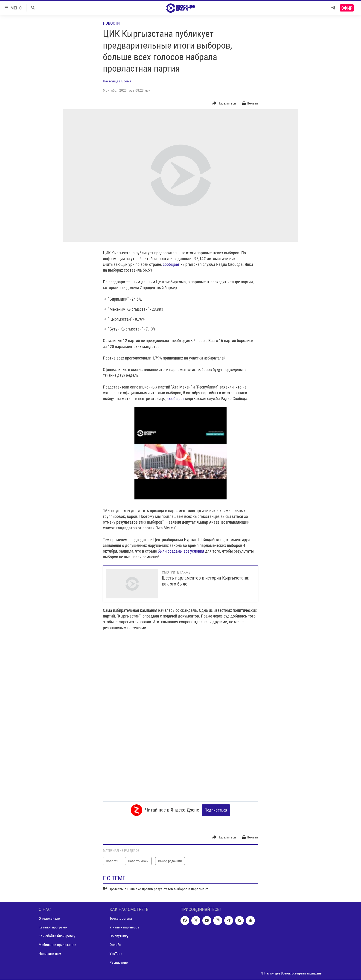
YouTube (116, 954)
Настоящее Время (117, 81)
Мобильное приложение (57, 945)
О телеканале (49, 919)
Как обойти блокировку (57, 936)
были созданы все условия (181, 551)
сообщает (172, 264)
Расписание (119, 962)
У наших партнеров (124, 927)
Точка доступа (121, 919)
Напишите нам (50, 954)
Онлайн (115, 945)
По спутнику (119, 936)
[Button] (224, 103)
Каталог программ (53, 927)
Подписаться (216, 810)
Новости (111, 23)
